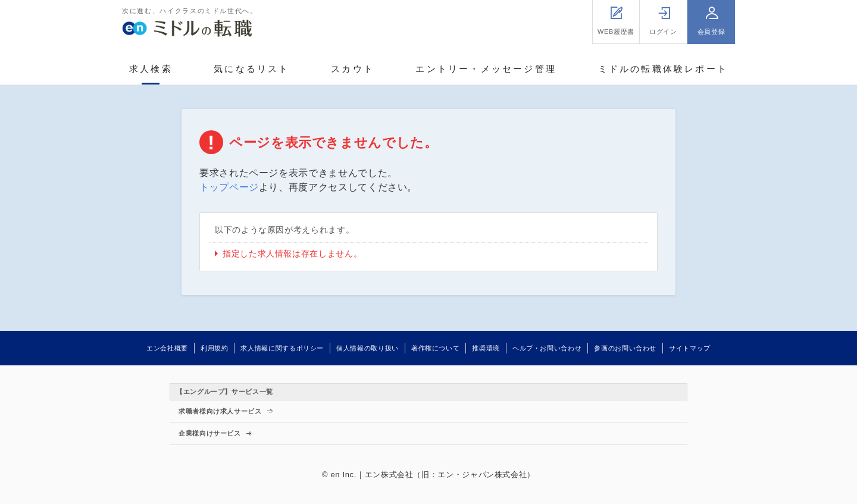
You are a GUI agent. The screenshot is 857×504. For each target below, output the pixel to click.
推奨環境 (486, 348)
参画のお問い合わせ (625, 348)
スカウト (353, 69)
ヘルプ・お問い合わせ (547, 348)
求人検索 (151, 69)
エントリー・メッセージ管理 (486, 69)
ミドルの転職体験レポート (663, 69)
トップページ (229, 187)
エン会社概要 (167, 348)
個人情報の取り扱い (367, 348)
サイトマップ (690, 348)
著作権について (435, 348)
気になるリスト (251, 69)
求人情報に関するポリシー (282, 348)
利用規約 (215, 348)
